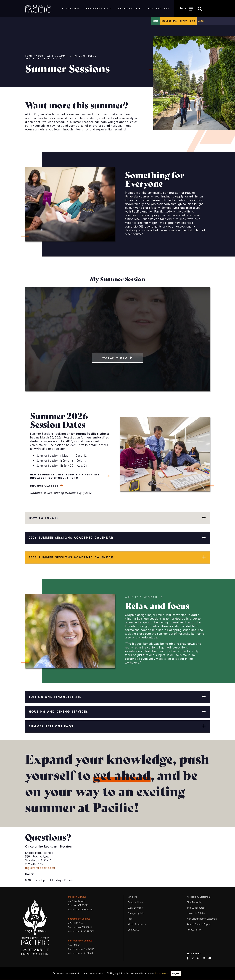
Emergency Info (136, 913)
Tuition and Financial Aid (118, 697)
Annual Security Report (199, 924)
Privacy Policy (194, 930)
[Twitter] (205, 958)
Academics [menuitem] (71, 8)
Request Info (169, 21)
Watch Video (117, 358)
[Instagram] (194, 958)
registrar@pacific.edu (40, 868)
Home (29, 56)
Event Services (135, 908)
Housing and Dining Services (118, 711)
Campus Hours (135, 902)
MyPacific (132, 897)
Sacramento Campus (79, 919)
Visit (156, 21)
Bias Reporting (195, 902)
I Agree (176, 973)
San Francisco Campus (80, 941)
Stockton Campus (77, 897)
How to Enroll (118, 518)
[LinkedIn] (200, 958)
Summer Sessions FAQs (118, 726)
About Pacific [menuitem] (130, 8)
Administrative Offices (77, 56)
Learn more (161, 973)
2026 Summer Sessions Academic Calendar (118, 537)
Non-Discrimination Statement (202, 919)
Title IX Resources (196, 908)
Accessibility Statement (199, 897)
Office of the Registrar (43, 59)
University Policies (196, 913)
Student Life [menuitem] (158, 8)
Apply (183, 21)
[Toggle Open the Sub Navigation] (187, 9)
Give (193, 21)
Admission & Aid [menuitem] (99, 8)
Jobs (201, 21)
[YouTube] (211, 958)
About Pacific (46, 56)
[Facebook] (189, 958)
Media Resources (137, 924)
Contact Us (133, 930)
